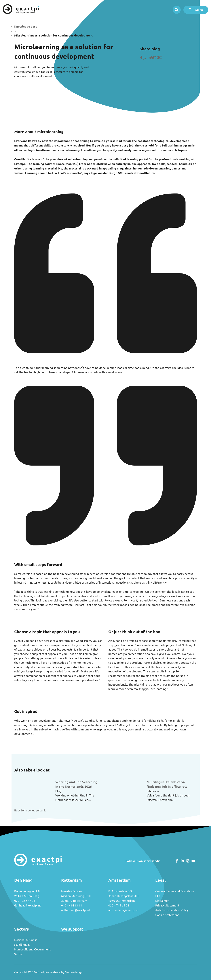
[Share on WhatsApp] (157, 58)
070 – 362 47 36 (25, 901)
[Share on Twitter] (153, 58)
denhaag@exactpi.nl (27, 905)
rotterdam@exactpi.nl (75, 910)
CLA (158, 896)
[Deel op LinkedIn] (149, 58)
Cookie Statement (167, 915)
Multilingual (22, 945)
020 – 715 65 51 (119, 905)
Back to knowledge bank (30, 810)
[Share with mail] (160, 58)
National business (26, 940)
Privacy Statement (167, 905)
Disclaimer (162, 901)
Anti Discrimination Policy (172, 910)
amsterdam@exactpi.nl (123, 910)
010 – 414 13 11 (72, 905)
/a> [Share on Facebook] (143, 58)
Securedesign (74, 972)
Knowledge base (26, 27)
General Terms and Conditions (175, 891)
